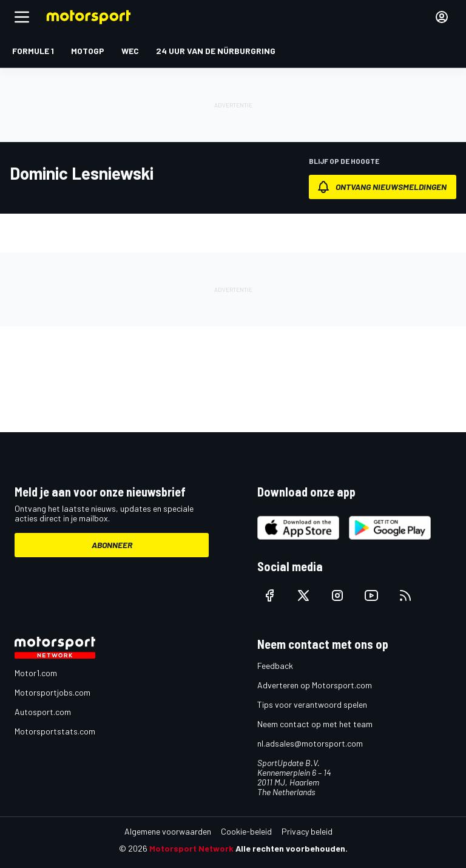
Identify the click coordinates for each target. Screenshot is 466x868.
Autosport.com (43, 712)
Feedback (275, 666)
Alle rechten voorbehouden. (292, 848)
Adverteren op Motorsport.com (315, 685)
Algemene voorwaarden (168, 831)
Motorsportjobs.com (52, 692)
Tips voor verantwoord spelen (312, 704)
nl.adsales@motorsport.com (310, 743)
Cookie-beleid (246, 831)
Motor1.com (36, 673)
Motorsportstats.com (55, 731)
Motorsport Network (191, 848)
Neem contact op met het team (315, 724)
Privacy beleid (307, 831)
